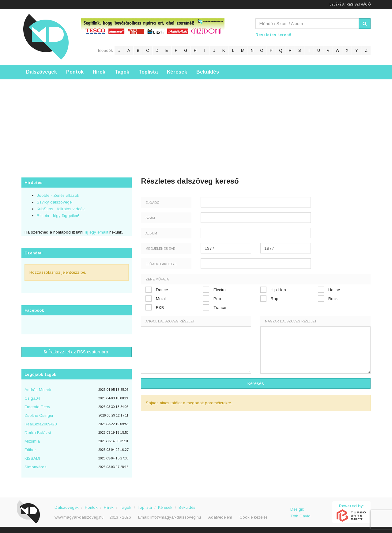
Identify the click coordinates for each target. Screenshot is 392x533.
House (334, 290)
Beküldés (208, 72)
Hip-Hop (278, 290)
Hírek (99, 72)
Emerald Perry (37, 407)
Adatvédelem (220, 517)
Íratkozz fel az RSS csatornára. (77, 352)
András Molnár (38, 390)
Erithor (30, 450)
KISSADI (32, 458)
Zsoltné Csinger (39, 415)
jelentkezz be (73, 272)
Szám (150, 218)
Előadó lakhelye (161, 264)
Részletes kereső (273, 35)
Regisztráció (358, 4)
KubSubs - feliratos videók (61, 209)
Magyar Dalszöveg (46, 37)
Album (151, 233)
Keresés (256, 383)
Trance (220, 308)
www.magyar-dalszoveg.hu (79, 517)
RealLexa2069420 (41, 424)
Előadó (152, 203)
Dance (162, 290)
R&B (160, 308)
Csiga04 (32, 398)
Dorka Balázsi (38, 433)
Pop (217, 299)
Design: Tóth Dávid (300, 513)
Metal (161, 299)
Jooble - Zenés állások (58, 195)
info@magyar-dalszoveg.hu (176, 517)
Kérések (177, 72)
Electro (220, 290)
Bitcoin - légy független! (58, 216)
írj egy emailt (96, 232)
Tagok (122, 72)
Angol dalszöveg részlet (170, 321)
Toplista (148, 72)
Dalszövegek (41, 72)
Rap (275, 299)
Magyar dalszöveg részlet (291, 321)
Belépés (337, 4)
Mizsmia (32, 441)
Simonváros (36, 467)
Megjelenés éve (160, 249)
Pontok (75, 72)
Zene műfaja (157, 279)
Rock (333, 299)
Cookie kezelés (254, 517)
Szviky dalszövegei (55, 202)
